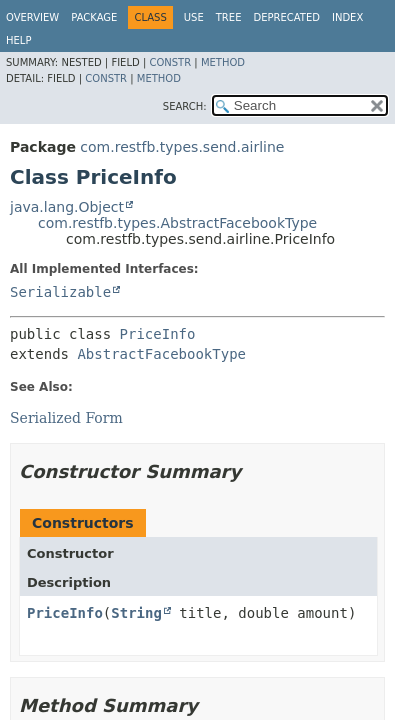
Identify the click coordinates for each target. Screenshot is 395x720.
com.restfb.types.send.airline (182, 147)
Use (194, 17)
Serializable (60, 292)
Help (18, 40)
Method (223, 62)
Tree (229, 17)
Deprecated (286, 17)
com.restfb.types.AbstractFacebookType (177, 223)
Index (347, 17)
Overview (32, 17)
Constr (170, 62)
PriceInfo (158, 334)
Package (94, 17)
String (136, 613)
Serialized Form (66, 418)
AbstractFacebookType (161, 354)
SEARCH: (185, 106)
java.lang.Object (67, 207)
